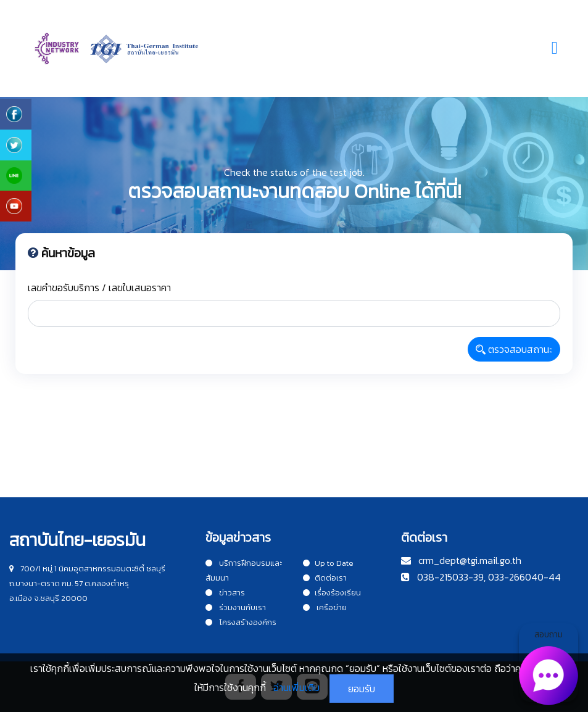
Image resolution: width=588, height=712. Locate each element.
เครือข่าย (325, 607)
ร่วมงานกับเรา (236, 607)
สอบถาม (549, 665)
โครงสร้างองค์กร (241, 622)
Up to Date (328, 563)
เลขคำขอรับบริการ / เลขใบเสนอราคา (99, 288)
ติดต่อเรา (325, 578)
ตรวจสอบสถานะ (514, 349)
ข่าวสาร (225, 593)
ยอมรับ (362, 689)
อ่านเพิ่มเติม (296, 687)
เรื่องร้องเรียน (332, 593)
